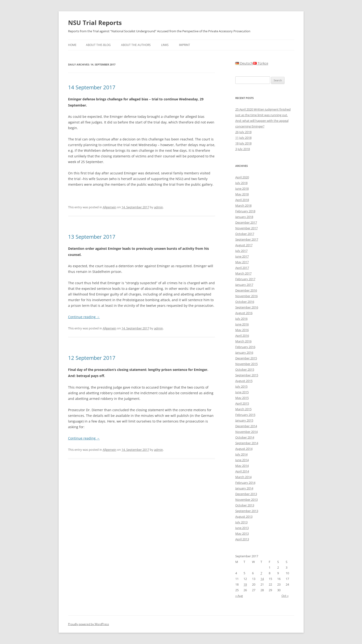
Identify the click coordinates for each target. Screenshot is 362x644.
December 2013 (246, 494)
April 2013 (242, 539)
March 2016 (243, 341)
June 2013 (242, 528)
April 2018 (242, 200)
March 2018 (243, 205)
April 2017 (242, 268)
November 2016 (246, 296)
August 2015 (244, 381)
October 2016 (245, 302)
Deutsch (244, 63)
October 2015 (245, 369)
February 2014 (245, 483)
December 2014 (246, 426)
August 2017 (244, 245)
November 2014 (246, 432)
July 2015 (241, 386)
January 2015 (244, 420)
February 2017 (245, 279)
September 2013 (247, 511)
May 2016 (242, 330)
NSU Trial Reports (95, 23)
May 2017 (242, 262)
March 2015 (243, 409)
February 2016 (245, 347)
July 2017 (241, 251)
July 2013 (241, 522)
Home (72, 45)
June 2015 (242, 392)
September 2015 (247, 375)
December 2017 (246, 222)
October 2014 (245, 437)
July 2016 (241, 319)
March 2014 (243, 477)
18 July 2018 (243, 143)
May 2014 (242, 466)
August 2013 (244, 517)
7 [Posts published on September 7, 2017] (261, 573)
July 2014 (241, 454)
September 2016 (247, 307)
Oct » (285, 596)
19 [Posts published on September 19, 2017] (245, 584)
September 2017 (247, 239)
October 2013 (245, 505)
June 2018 (242, 189)
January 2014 (244, 488)
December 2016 (246, 290)
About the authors (136, 45)
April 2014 (242, 471)
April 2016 (242, 336)
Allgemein (110, 207)
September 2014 (247, 443)
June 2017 (242, 256)
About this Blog (98, 45)
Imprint (185, 45)
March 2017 (243, 273)
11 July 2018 (243, 138)
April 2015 (242, 403)
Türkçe (261, 63)
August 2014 (244, 449)
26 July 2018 (243, 132)
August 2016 (244, 313)
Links (165, 45)
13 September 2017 (92, 237)
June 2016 (242, 324)
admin (159, 207)
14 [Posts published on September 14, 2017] (262, 579)
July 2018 (241, 183)
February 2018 (245, 211)
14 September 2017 (92, 87)
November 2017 (246, 228)
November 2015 (246, 364)
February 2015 (245, 415)
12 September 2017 (92, 358)
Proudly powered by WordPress (89, 624)
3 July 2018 (243, 149)
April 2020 (242, 177)
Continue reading (84, 317)
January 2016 (244, 353)
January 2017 (244, 285)
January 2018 (244, 217)
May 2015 (242, 398)
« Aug (239, 596)
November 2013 (246, 500)
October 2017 (245, 234)
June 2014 (242, 460)
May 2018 (242, 194)
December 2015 (246, 358)
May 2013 (242, 533)
